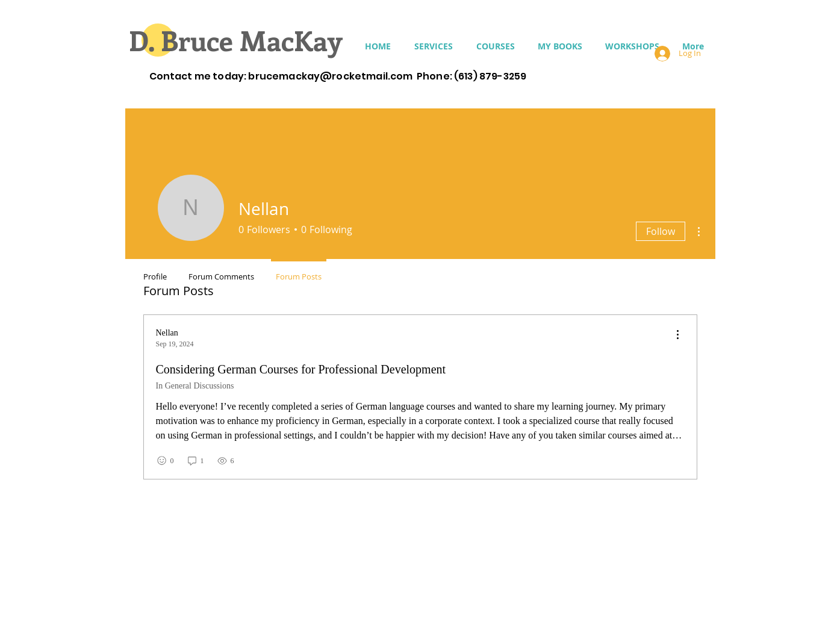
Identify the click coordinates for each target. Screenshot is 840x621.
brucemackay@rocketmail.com (330, 76)
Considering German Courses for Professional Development (301, 369)
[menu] (677, 335)
